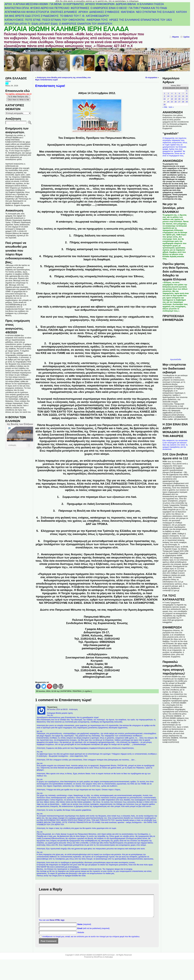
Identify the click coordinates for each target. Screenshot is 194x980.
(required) (84, 929)
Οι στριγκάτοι (151, 77)
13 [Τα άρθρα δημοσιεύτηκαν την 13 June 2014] (179, 96)
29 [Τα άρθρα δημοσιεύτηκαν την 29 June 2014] (187, 102)
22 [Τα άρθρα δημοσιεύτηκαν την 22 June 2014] (187, 99)
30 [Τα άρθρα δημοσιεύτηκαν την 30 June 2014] (164, 105)
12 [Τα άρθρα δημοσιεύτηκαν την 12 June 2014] (176, 96)
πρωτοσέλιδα (176, 359)
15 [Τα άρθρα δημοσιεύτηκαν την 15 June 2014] (187, 96)
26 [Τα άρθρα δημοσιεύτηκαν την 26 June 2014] (176, 102)
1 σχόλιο (87, 691)
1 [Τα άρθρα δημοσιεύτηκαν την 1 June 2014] (187, 91)
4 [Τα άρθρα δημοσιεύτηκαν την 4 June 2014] (172, 93)
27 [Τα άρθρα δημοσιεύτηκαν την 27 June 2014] (179, 102)
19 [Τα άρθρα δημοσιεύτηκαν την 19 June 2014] (176, 99)
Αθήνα (8, 81)
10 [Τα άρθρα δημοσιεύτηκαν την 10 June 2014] (168, 96)
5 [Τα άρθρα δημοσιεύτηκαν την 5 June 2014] (176, 93)
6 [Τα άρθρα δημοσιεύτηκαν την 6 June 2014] (179, 93)
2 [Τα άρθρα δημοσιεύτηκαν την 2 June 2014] (164, 93)
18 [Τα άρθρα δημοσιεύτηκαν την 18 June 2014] (172, 99)
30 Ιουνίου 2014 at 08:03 (57, 709)
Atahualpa (109, 961)
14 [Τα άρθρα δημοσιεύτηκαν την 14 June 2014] (183, 96)
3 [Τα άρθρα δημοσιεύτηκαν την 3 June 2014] (168, 93)
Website (81, 937)
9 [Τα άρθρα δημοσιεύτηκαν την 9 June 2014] (164, 96)
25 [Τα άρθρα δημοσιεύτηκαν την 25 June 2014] (172, 102)
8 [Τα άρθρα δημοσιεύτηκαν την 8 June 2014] (187, 93)
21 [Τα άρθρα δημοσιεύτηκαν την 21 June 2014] (183, 99)
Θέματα (176, 37)
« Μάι (165, 107)
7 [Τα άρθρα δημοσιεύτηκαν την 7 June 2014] (183, 93)
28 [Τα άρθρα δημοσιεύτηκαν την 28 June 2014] (183, 102)
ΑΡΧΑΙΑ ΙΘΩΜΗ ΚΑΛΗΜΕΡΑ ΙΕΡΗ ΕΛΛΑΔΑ (66, 29)
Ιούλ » (171, 107)
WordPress (98, 961)
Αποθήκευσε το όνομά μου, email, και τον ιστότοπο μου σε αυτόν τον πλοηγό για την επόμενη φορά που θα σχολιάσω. (91, 941)
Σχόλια (186, 37)
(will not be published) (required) (94, 933)
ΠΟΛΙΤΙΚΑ (77, 691)
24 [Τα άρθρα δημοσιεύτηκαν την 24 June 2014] (168, 102)
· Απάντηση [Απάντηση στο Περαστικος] (73, 709)
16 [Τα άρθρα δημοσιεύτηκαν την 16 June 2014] (164, 99)
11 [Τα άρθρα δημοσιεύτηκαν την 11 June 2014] (172, 96)
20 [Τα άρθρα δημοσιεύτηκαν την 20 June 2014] (179, 99)
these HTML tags (57, 924)
